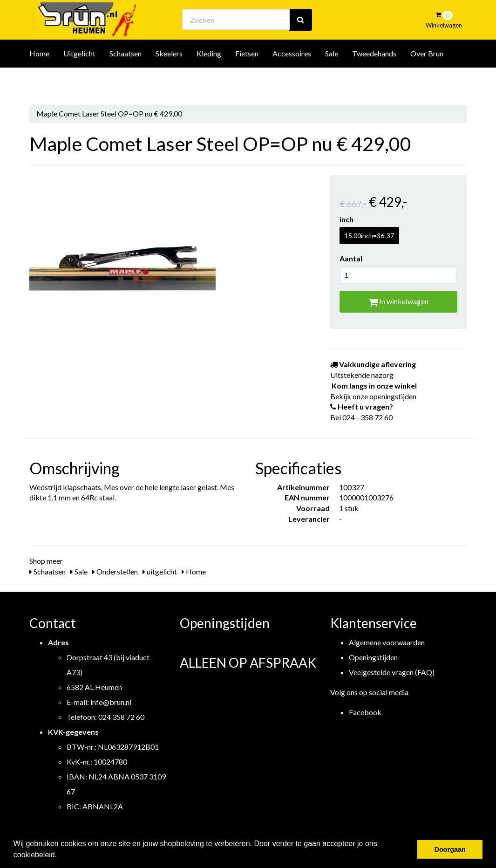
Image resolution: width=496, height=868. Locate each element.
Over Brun (427, 79)
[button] (61, 856)
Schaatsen (126, 79)
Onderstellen (115, 571)
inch (347, 219)
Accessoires (292, 79)
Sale (332, 79)
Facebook (365, 712)
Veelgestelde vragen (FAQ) (392, 672)
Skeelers (169, 79)
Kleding (209, 79)
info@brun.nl (111, 702)
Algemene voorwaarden (387, 642)
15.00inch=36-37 (369, 236)
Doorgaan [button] (450, 849)
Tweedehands (374, 79)
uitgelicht (160, 571)
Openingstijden (373, 657)
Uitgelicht (79, 79)
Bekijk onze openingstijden (256, 17)
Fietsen (247, 79)
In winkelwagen (398, 301)
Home (39, 79)
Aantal (351, 258)
